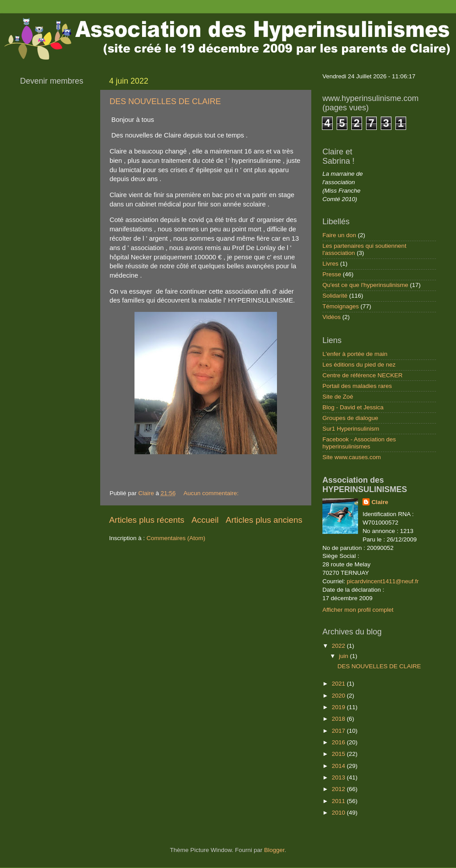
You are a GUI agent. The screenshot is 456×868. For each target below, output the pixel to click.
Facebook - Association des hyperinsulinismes (359, 443)
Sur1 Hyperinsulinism (351, 429)
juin (344, 656)
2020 (339, 696)
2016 (339, 742)
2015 (339, 754)
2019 (339, 707)
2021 (339, 684)
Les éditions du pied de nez (359, 365)
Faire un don (339, 235)
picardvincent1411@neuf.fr (383, 581)
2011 (339, 801)
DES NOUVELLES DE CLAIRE (165, 101)
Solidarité (335, 296)
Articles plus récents (147, 520)
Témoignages (341, 306)
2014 (339, 766)
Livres (330, 264)
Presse (332, 274)
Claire (380, 502)
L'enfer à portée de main (355, 354)
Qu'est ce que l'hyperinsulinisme (365, 285)
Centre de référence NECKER (362, 375)
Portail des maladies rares (357, 386)
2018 (339, 719)
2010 (339, 813)
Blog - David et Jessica (353, 407)
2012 (339, 789)
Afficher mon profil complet (358, 610)
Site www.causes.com (352, 457)
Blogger (274, 850)
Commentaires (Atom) (176, 538)
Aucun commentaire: (212, 493)
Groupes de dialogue (350, 418)
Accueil (205, 520)
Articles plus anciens (264, 520)
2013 (339, 777)
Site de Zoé (338, 397)
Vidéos (332, 317)
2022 (339, 646)
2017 (339, 731)
